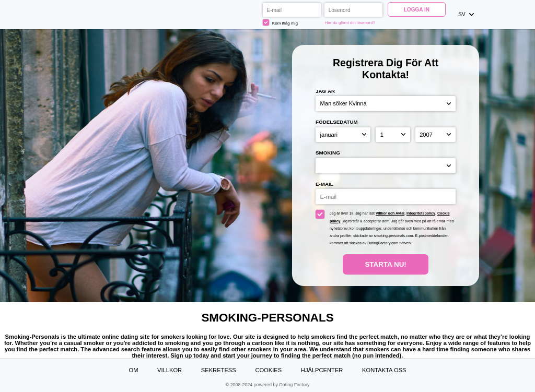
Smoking (328, 153)
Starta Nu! (385, 264)
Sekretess (219, 370)
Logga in (417, 10)
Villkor (170, 370)
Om (133, 370)
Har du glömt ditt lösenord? (350, 23)
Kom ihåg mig (280, 22)
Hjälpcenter (322, 370)
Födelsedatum (337, 122)
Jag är (325, 91)
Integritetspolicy (421, 213)
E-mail (324, 184)
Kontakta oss (384, 370)
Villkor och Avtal (390, 213)
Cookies (268, 370)
